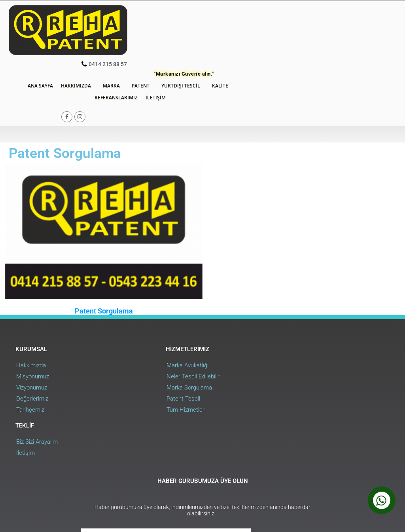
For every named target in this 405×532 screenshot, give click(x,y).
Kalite (315, 27)
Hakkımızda (171, 27)
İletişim (248, 39)
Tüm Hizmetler (161, 337)
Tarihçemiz (31, 337)
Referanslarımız (209, 39)
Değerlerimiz (33, 326)
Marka (206, 27)
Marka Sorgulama (165, 315)
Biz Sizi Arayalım (289, 293)
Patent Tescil (159, 326)
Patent (236, 27)
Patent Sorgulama (101, 238)
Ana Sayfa (133, 27)
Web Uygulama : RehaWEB (361, 479)
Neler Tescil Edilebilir (169, 304)
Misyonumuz (33, 304)
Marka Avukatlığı (163, 293)
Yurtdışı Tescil (276, 27)
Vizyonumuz (32, 315)
